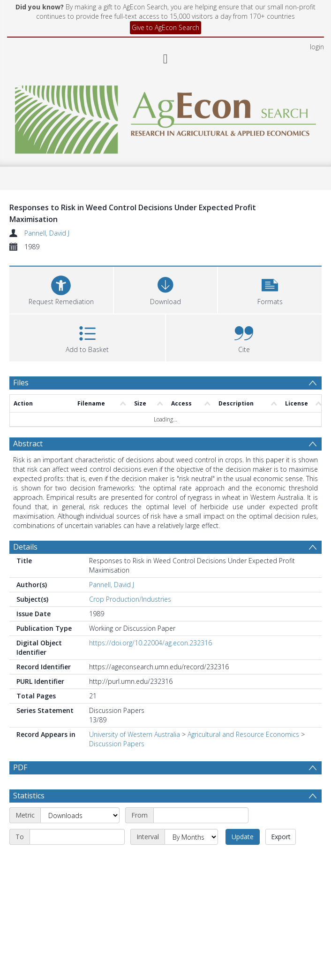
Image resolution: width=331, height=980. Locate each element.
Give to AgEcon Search (165, 27)
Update (243, 837)
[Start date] (201, 815)
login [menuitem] (317, 47)
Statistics (29, 796)
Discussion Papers (117, 744)
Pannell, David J (47, 233)
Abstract (28, 444)
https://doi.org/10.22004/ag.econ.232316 (150, 643)
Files (21, 383)
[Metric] (80, 815)
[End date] (77, 837)
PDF (20, 767)
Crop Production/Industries (130, 599)
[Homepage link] (165, 117)
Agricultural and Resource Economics (243, 734)
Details (25, 547)
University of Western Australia (135, 734)
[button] (270, 289)
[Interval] (191, 837)
